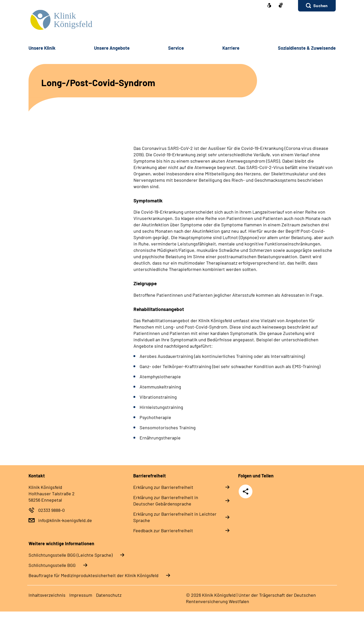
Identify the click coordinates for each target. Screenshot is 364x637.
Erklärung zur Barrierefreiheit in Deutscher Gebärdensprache (166, 500)
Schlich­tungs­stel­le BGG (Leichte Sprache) (71, 555)
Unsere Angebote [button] (112, 48)
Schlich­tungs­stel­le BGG (52, 565)
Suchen (320, 5)
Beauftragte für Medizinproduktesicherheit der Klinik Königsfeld (93, 575)
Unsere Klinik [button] (42, 48)
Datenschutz (109, 595)
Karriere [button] (231, 48)
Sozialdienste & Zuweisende (307, 48)
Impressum (81, 595)
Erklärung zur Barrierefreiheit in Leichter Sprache (175, 517)
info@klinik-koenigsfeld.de (65, 520)
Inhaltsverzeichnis (47, 595)
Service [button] (176, 48)
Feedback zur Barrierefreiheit (163, 530)
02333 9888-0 (51, 510)
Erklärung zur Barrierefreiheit (163, 487)
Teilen (246, 491)
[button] (317, 6)
